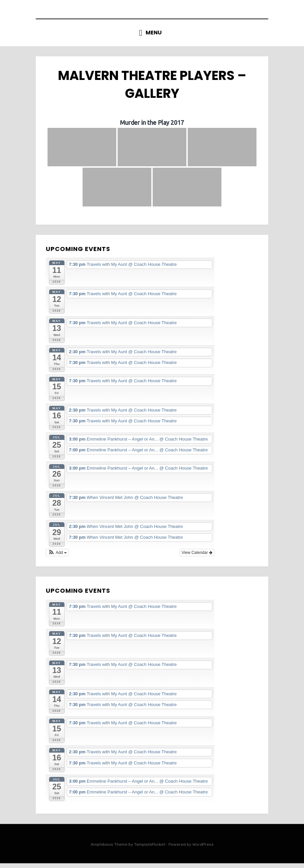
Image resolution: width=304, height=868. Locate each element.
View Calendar (197, 557)
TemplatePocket (150, 849)
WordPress (203, 849)
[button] (57, 557)
